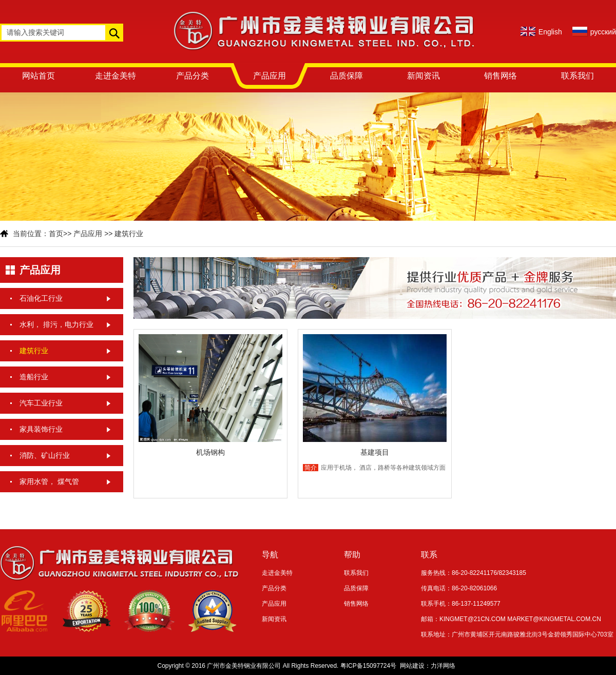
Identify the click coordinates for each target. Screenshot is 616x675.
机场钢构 (210, 452)
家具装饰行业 (41, 429)
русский (603, 32)
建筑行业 (129, 234)
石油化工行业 (41, 298)
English (550, 32)
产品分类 (192, 76)
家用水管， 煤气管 (49, 481)
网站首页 (38, 76)
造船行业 (34, 377)
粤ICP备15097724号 (368, 666)
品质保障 (346, 76)
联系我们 (577, 76)
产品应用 (269, 76)
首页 (56, 234)
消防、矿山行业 (45, 455)
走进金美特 (115, 76)
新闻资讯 (423, 76)
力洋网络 (443, 666)
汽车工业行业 (41, 403)
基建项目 (375, 452)
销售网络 (500, 76)
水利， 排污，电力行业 (56, 324)
